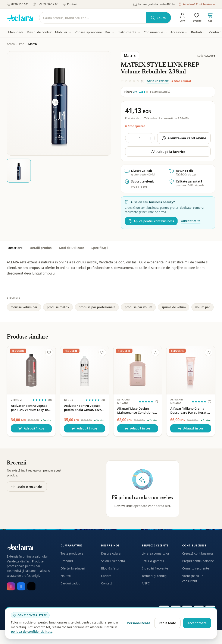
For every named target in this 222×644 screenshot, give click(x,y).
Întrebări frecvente (155, 568)
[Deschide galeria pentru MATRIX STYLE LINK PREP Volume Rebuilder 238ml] (59, 103)
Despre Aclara (111, 553)
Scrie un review (158, 81)
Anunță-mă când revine (184, 138)
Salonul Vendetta (113, 561)
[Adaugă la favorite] (49, 352)
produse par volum (138, 307)
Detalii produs (41, 248)
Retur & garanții (153, 561)
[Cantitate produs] (140, 138)
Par (21, 44)
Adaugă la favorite (168, 152)
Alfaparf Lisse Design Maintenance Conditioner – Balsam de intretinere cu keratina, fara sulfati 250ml (138, 410)
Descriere (15, 248)
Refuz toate (167, 623)
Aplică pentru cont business (151, 221)
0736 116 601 (18, 4)
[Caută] (93, 18)
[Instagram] (11, 586)
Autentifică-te (191, 221)
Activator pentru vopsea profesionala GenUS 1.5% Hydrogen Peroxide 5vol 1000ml (83, 408)
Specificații (100, 248)
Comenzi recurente (196, 568)
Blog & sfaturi (111, 568)
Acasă (11, 44)
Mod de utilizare (72, 248)
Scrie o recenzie (27, 486)
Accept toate (197, 623)
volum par (202, 307)
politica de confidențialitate (32, 631)
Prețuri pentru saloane (198, 561)
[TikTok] (31, 586)
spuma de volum (174, 307)
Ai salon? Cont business (197, 4)
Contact (70, 4)
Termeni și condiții (154, 576)
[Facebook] (21, 586)
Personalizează (139, 623)
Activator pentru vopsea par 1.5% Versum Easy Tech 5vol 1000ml (31, 408)
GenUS (69, 400)
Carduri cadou (70, 583)
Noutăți (66, 576)
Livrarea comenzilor (155, 553)
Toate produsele (72, 553)
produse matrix (58, 307)
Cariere (106, 576)
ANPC (146, 583)
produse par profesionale (97, 307)
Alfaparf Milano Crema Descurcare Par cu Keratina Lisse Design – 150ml (191, 410)
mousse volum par (24, 307)
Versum (16, 400)
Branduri (67, 561)
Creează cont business (198, 553)
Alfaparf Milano (124, 401)
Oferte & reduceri (73, 568)
